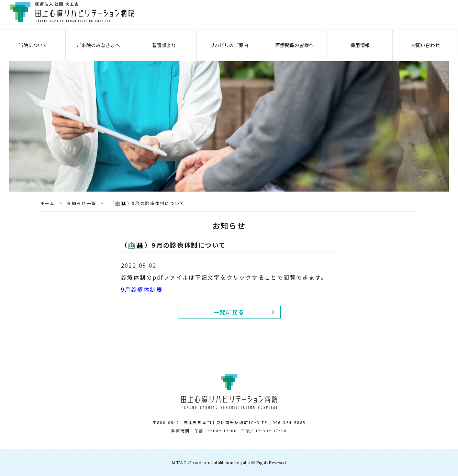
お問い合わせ (425, 45)
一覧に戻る (229, 312)
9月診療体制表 (142, 289)
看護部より (164, 45)
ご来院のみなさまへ (98, 45)
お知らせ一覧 (81, 203)
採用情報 (360, 45)
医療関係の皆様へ (294, 45)
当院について (33, 45)
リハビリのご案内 (229, 45)
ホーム (48, 203)
